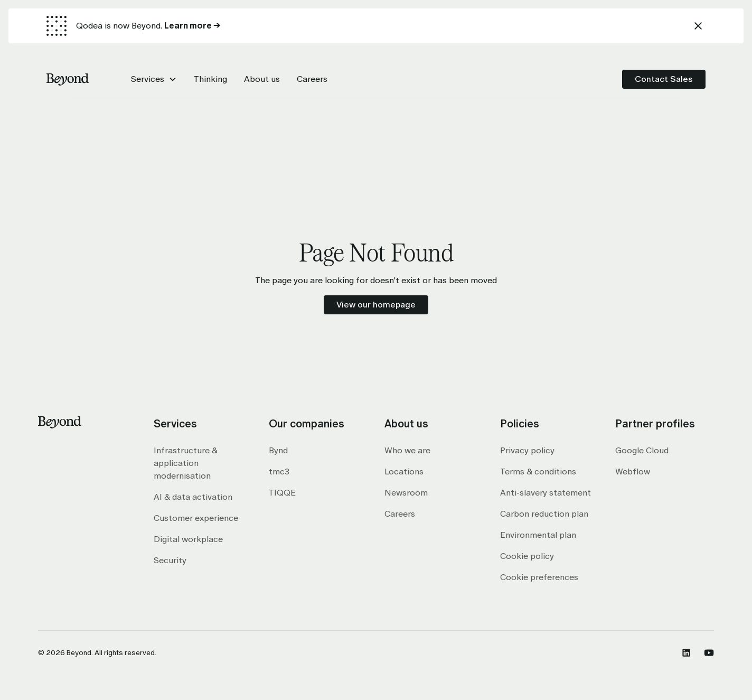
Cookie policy (527, 556)
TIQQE (282, 493)
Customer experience (196, 518)
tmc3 (279, 472)
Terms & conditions (538, 472)
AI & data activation (193, 497)
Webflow (633, 472)
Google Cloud (642, 450)
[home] (68, 79)
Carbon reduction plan (544, 514)
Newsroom (406, 493)
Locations (404, 472)
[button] (154, 79)
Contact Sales (664, 79)
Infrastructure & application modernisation (186, 463)
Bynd (278, 450)
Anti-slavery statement (546, 493)
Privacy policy (527, 450)
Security (170, 560)
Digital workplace (188, 539)
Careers (400, 514)
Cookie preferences (539, 577)
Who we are (407, 450)
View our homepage (376, 305)
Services (148, 79)
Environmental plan (538, 535)
